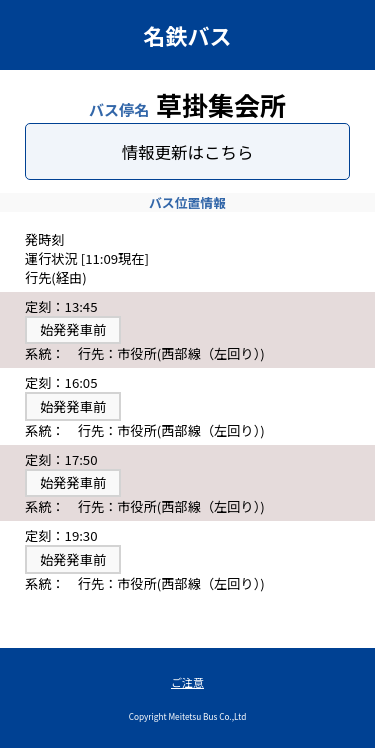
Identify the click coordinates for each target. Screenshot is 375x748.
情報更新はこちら (188, 152)
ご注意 (187, 682)
